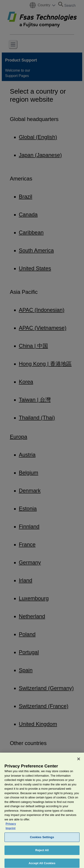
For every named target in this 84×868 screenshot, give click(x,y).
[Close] (79, 762)
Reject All (42, 853)
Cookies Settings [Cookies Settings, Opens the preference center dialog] (42, 840)
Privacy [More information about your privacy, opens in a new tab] (11, 827)
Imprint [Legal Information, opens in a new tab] (11, 831)
